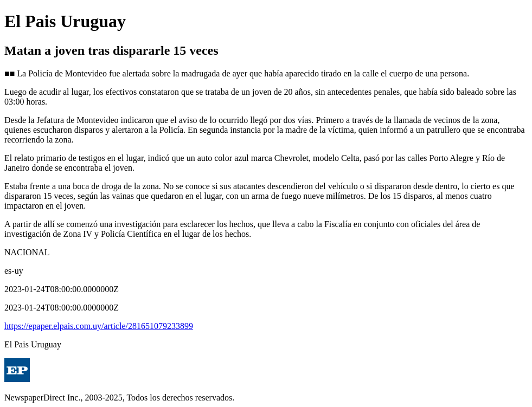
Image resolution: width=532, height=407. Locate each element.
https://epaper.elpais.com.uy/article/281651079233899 (99, 326)
